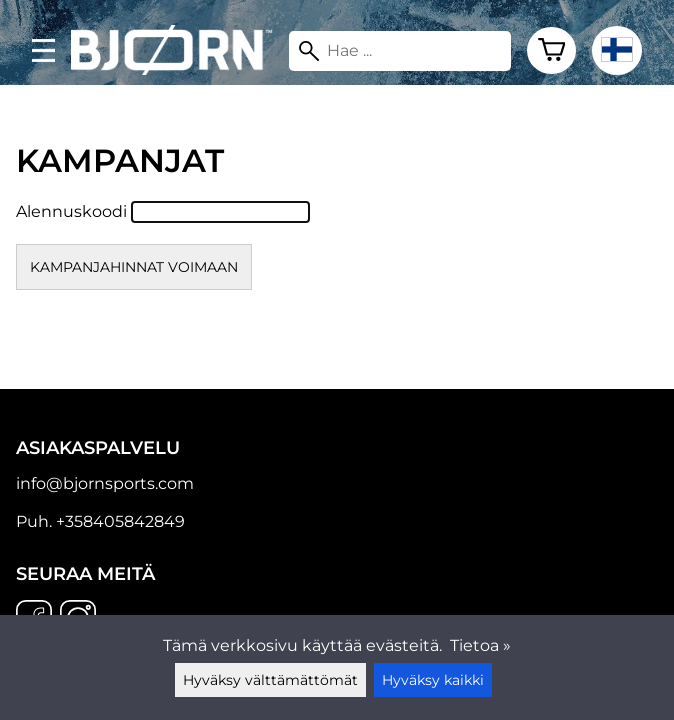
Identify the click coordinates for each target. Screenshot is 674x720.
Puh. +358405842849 (100, 521)
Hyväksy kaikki (433, 680)
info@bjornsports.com (105, 483)
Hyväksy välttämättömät (270, 680)
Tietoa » (480, 645)
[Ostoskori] (551, 51)
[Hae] (400, 51)
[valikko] (43, 50)
